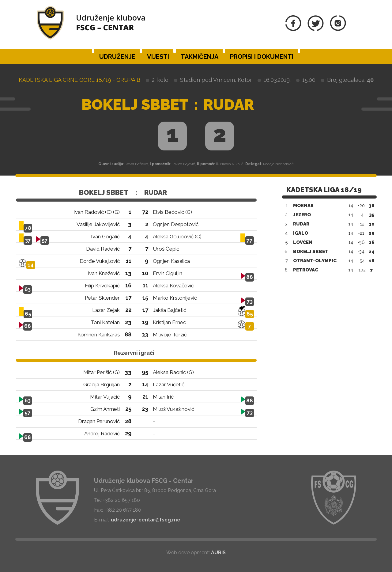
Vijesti (158, 57)
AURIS (218, 553)
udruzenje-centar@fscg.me (146, 520)
